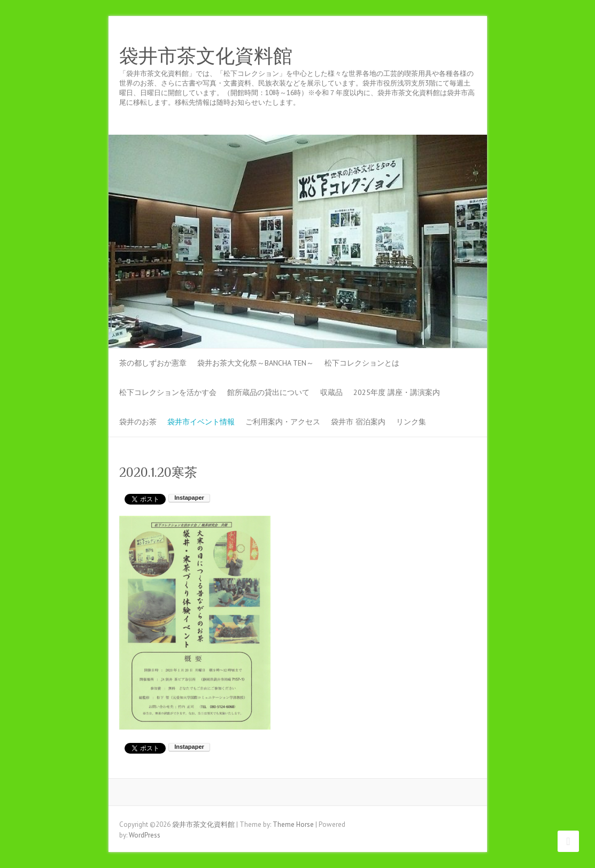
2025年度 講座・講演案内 (397, 392)
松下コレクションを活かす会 (168, 392)
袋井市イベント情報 (201, 422)
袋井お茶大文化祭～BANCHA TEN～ (256, 363)
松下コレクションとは (362, 363)
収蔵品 (331, 392)
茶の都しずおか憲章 (153, 363)
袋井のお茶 (138, 422)
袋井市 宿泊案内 (358, 422)
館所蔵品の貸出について (268, 392)
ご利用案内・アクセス (283, 422)
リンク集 (411, 422)
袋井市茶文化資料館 (206, 56)
